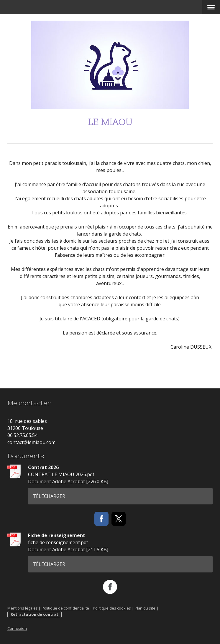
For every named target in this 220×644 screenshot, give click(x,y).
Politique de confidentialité (65, 608)
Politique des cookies (112, 608)
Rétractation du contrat (35, 614)
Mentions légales (23, 608)
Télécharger (49, 496)
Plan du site (145, 608)
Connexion (17, 628)
